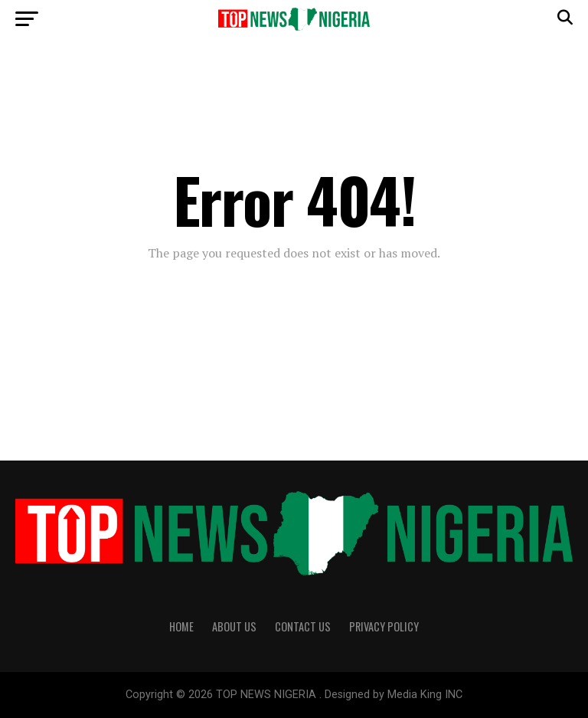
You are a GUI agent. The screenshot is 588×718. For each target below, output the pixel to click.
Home (181, 626)
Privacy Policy (384, 626)
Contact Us (303, 626)
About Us (234, 626)
